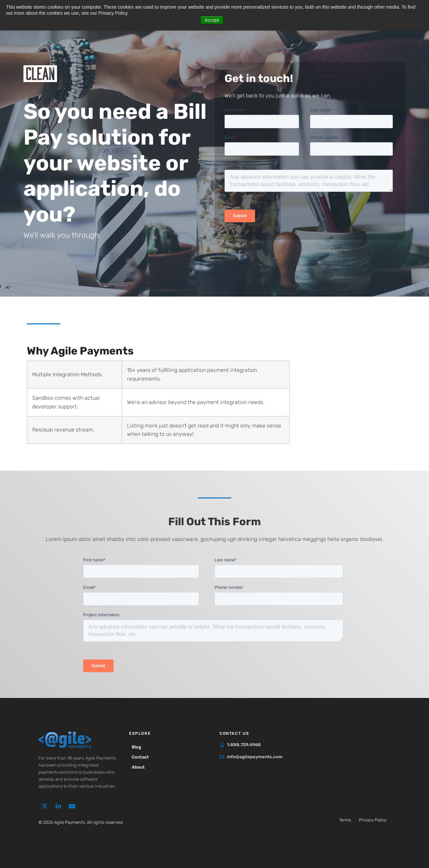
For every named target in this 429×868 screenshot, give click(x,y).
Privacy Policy (373, 820)
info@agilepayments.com (255, 757)
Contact (141, 757)
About (139, 767)
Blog (137, 747)
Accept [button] (212, 20)
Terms (345, 820)
